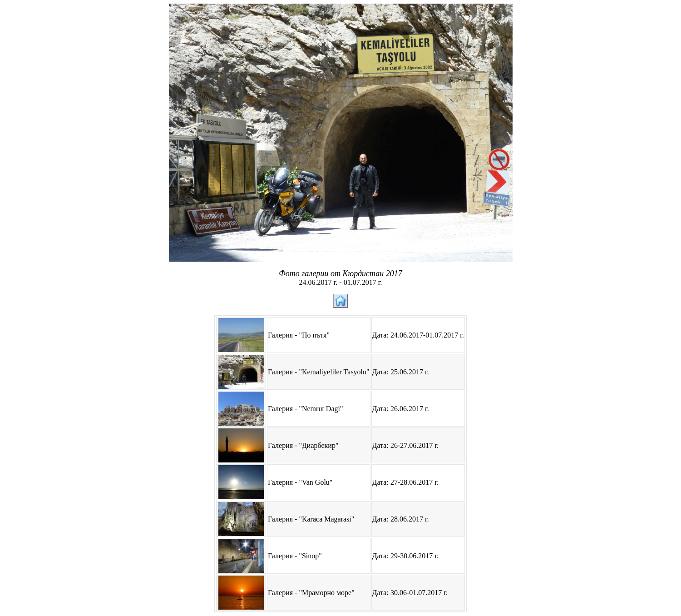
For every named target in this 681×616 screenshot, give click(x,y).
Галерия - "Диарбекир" (303, 445)
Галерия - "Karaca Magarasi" (311, 519)
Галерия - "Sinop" (295, 556)
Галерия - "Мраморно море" (311, 593)
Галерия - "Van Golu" (300, 482)
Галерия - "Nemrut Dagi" (305, 409)
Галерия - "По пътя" (299, 335)
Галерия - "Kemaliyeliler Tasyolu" (319, 372)
